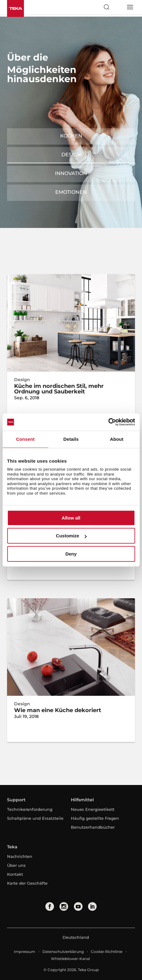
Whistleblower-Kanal (70, 959)
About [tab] (117, 439)
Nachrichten (20, 856)
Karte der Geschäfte (27, 883)
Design (71, 155)
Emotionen (71, 192)
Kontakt (15, 874)
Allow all (71, 518)
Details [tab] (71, 439)
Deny (71, 554)
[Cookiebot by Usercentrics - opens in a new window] (108, 422)
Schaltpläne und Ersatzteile (35, 818)
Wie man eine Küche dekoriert (58, 710)
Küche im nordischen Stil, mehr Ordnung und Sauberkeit (59, 389)
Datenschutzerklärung (63, 952)
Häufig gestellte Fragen (95, 818)
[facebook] (50, 906)
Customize (71, 536)
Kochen (71, 136)
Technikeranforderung (30, 809)
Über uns (16, 865)
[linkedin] (92, 906)
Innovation (71, 173)
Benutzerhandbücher (93, 827)
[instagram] (64, 906)
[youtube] (78, 906)
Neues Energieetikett (93, 809)
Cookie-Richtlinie (107, 952)
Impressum (25, 952)
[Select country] (118, 7)
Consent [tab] (25, 439)
